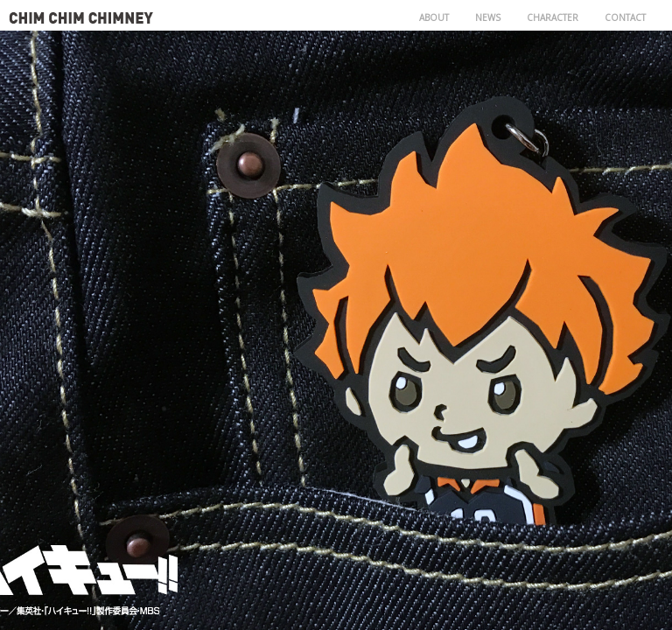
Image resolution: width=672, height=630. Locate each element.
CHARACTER (553, 17)
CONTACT (625, 17)
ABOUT (434, 17)
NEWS (488, 17)
